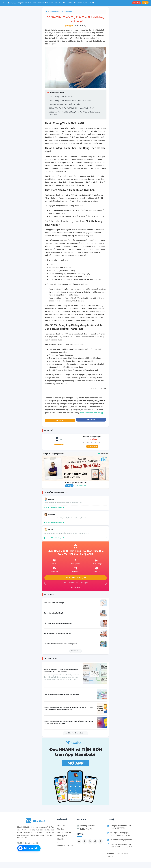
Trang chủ (21, 3)
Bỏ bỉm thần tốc (85, 829)
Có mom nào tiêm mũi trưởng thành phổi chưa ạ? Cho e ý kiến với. (65, 518)
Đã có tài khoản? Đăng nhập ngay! (76, 583)
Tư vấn (70, 3)
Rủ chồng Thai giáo (86, 826)
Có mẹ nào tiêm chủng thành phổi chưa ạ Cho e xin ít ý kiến (63, 503)
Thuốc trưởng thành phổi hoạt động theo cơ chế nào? (70, 101)
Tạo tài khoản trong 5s (75, 578)
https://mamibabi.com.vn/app (92, 413)
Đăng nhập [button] (137, 3)
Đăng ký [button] (145, 3)
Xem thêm (75, 651)
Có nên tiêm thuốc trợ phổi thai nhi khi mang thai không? (71, 108)
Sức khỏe (69, 12)
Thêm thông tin (80, 486)
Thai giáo (28, 3)
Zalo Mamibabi (28, 848)
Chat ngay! (69, 486)
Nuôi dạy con (49, 3)
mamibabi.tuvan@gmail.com (122, 840)
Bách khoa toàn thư (56, 12)
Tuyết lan (51, 499)
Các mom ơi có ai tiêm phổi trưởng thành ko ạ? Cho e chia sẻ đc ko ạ (66, 533)
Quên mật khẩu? (75, 587)
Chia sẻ (91, 420)
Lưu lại (60, 420)
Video (65, 3)
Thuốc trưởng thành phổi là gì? (61, 97)
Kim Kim (51, 530)
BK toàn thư (78, 3)
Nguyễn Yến (52, 514)
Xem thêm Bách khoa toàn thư (76, 733)
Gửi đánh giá (92, 446)
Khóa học (58, 3)
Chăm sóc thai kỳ (38, 3)
